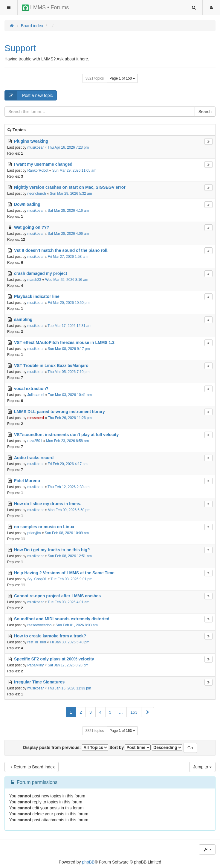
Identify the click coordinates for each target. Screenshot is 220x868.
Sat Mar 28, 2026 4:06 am (68, 234)
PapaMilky (35, 665)
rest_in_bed (36, 642)
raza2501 (35, 441)
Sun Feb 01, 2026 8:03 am (77, 625)
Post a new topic (29, 95)
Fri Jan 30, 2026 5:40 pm (70, 642)
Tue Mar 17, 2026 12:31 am (69, 326)
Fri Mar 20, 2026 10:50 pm (69, 303)
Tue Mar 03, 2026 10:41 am (70, 395)
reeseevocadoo (39, 625)
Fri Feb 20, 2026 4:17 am (68, 464)
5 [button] (110, 712)
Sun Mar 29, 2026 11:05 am (74, 170)
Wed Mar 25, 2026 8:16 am (67, 280)
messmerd (36, 418)
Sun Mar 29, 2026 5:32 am (71, 194)
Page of (122, 78)
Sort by (130, 747)
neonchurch (36, 194)
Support (20, 48)
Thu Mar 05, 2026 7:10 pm (68, 372)
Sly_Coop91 (37, 579)
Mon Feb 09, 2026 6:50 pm (69, 510)
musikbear (35, 147)
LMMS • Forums (45, 8)
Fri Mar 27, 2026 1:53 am (68, 257)
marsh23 (34, 280)
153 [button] (134, 712)
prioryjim (34, 533)
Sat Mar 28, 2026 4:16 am (68, 211)
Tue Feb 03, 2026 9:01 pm (71, 579)
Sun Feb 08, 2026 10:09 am (67, 533)
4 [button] (100, 712)
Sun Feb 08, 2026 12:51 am (70, 556)
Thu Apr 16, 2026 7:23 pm (68, 147)
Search (205, 112)
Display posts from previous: (66, 747)
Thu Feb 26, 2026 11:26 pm (70, 418)
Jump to (202, 767)
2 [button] (81, 712)
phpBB (88, 862)
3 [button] (91, 712)
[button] (148, 712)
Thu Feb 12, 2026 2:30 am (68, 487)
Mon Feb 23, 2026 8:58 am (67, 441)
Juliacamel (36, 395)
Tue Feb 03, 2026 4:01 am (68, 602)
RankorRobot (38, 170)
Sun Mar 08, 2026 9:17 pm (69, 349)
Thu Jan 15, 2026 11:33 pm (69, 688)
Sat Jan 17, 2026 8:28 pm (68, 665)
